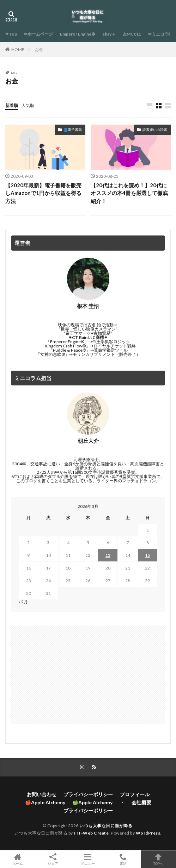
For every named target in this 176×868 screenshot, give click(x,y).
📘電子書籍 (73, 130)
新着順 (12, 105)
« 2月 (23, 602)
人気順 (28, 105)
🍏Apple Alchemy (92, 802)
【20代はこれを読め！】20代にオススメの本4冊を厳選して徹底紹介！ (129, 193)
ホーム (18, 859)
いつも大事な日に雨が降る (106, 826)
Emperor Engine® (78, 34)
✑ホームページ (38, 34)
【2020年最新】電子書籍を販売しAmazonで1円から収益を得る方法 (43, 193)
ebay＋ (109, 34)
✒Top (11, 34)
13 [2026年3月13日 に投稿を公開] (108, 555)
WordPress (148, 833)
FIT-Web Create (91, 833)
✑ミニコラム (160, 34)
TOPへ (158, 859)
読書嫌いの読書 (155, 130)
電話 (123, 859)
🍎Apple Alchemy (45, 802)
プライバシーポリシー (88, 794)
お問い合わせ (42, 794)
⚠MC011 (132, 34)
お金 (39, 49)
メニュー (88, 859)
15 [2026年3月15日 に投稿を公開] (147, 555)
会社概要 (141, 802)
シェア (53, 859)
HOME (18, 49)
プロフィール (135, 794)
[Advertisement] (88, 675)
